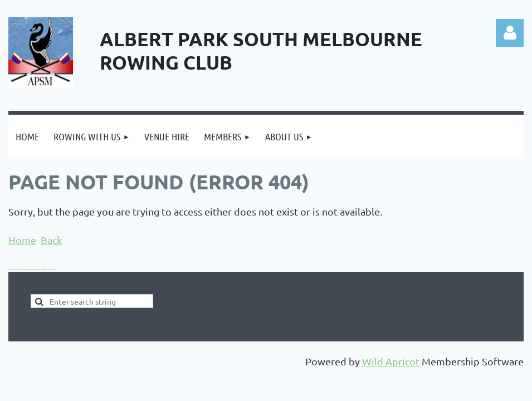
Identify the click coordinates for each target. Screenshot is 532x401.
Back (51, 240)
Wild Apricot (391, 361)
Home (22, 240)
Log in (510, 33)
